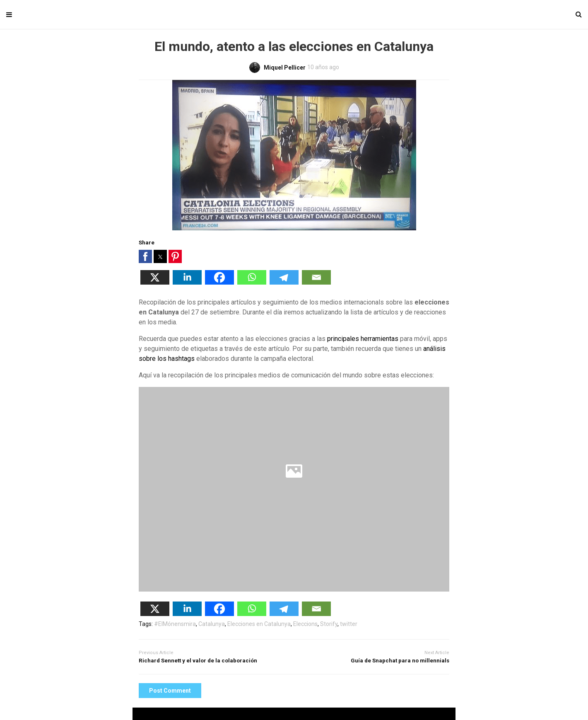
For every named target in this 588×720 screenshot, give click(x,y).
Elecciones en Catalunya (259, 624)
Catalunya (212, 624)
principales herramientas (363, 339)
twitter (349, 624)
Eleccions (305, 624)
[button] (145, 256)
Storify (329, 624)
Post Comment (170, 691)
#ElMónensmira (175, 624)
